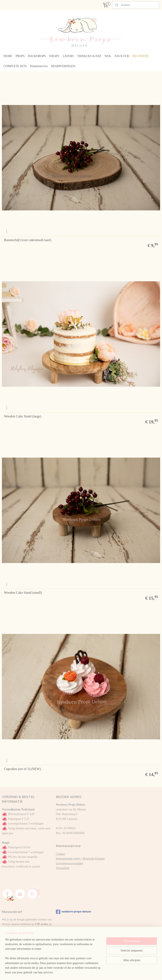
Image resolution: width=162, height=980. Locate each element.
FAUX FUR (122, 56)
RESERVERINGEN (63, 66)
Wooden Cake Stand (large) (23, 416)
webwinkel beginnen (92, 972)
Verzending (63, 868)
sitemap (73, 972)
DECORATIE (141, 56)
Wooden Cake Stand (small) (23, 593)
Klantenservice (39, 66)
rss (79, 972)
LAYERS (68, 56)
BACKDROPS (37, 56)
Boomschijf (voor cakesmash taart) (28, 240)
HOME (8, 56)
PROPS (20, 56)
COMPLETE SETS (15, 66)
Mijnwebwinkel (122, 972)
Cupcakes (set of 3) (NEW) (22, 769)
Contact (61, 854)
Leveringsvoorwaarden (70, 863)
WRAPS (54, 56)
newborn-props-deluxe (74, 912)
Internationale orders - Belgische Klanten (80, 858)
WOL (108, 56)
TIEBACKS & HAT (89, 56)
